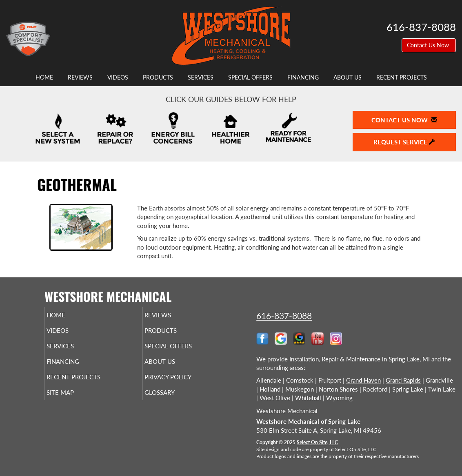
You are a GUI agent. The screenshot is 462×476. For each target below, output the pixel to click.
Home (44, 77)
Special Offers (250, 77)
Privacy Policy (183, 384)
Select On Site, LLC (317, 442)
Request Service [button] (404, 142)
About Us (348, 77)
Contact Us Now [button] (429, 45)
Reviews (80, 77)
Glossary (173, 401)
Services (201, 77)
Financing (303, 77)
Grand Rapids (403, 380)
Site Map (74, 401)
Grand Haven (363, 380)
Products (158, 77)
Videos (118, 77)
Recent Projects (402, 77)
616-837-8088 (284, 315)
